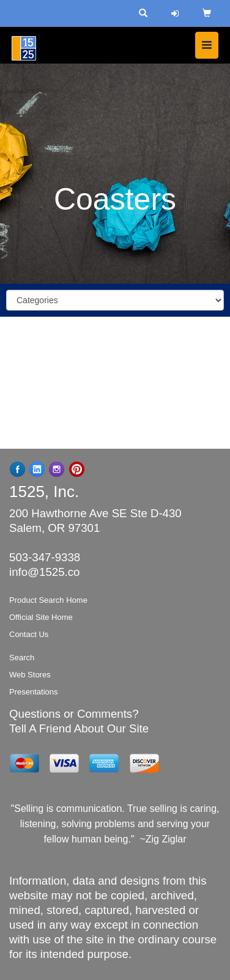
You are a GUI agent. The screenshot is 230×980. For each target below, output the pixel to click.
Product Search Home (48, 600)
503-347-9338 (45, 557)
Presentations (34, 692)
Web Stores (30, 675)
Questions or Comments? (74, 714)
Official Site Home (41, 617)
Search (22, 658)
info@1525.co (44, 572)
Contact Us (29, 634)
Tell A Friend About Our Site (79, 728)
